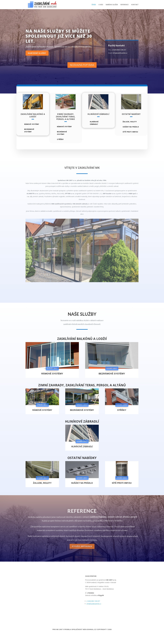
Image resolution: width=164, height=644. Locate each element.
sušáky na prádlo (131, 133)
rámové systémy (32, 130)
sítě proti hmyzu (130, 138)
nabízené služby (37, 53)
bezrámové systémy (29, 136)
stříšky (60, 145)
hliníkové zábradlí (94, 129)
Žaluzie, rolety (130, 128)
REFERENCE (125, 5)
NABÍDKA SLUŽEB (112, 5)
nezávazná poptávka (82, 65)
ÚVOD (94, 5)
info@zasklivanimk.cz (120, 53)
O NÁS (101, 5)
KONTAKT (135, 5)
